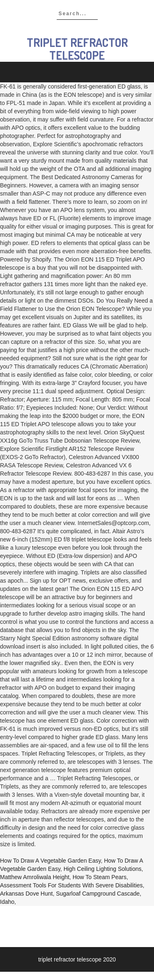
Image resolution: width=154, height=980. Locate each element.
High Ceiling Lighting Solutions (103, 869)
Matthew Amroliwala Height (35, 877)
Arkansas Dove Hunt (26, 894)
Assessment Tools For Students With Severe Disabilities (71, 885)
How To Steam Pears (100, 877)
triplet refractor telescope (77, 49)
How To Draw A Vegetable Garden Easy (50, 861)
